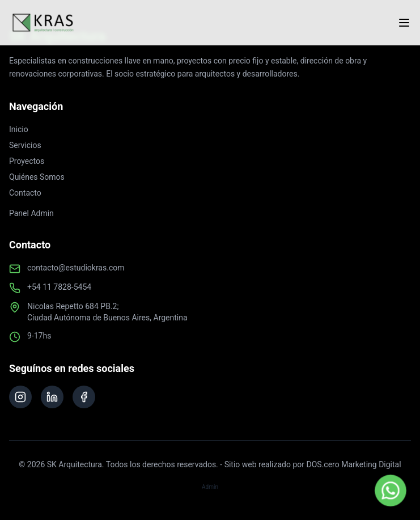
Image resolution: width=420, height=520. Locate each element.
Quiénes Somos (37, 177)
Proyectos (27, 161)
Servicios (25, 145)
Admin (210, 487)
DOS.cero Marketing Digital (354, 464)
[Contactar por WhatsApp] (391, 491)
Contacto (25, 193)
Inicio (19, 129)
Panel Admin (31, 213)
